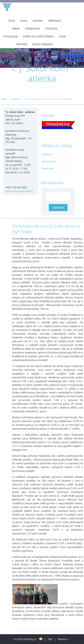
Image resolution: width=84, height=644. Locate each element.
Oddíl (24, 21)
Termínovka (32, 29)
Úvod (12, 21)
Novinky (38, 21)
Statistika (51, 29)
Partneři (22, 44)
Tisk (50, 639)
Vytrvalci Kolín (49, 161)
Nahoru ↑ (63, 639)
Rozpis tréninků (43, 44)
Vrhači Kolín (48, 168)
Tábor (16, 29)
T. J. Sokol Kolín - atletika (15, 50)
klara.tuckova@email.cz (19, 191)
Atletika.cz (47, 154)
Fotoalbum (10, 36)
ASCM (62, 36)
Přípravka (54, 21)
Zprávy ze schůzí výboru (38, 36)
